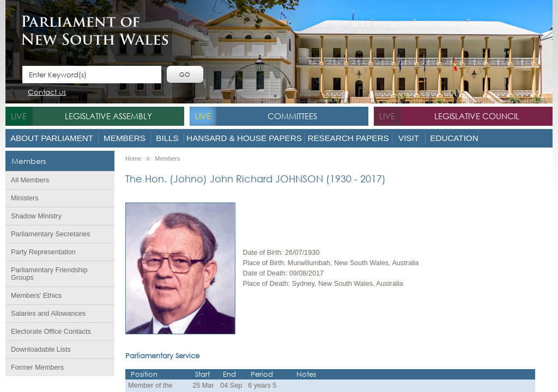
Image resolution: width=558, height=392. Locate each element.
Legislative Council (477, 116)
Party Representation (43, 252)
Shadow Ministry (36, 216)
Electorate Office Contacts (51, 332)
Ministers (25, 198)
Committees (292, 116)
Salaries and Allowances (48, 314)
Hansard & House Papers (244, 138)
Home (133, 159)
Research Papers (348, 138)
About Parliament (52, 138)
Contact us (47, 93)
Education (454, 138)
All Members (30, 180)
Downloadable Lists (41, 350)
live (19, 116)
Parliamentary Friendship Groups (49, 274)
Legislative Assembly (108, 116)
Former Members (37, 367)
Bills (167, 138)
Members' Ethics (36, 296)
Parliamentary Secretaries (51, 234)
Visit (409, 138)
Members (125, 138)
